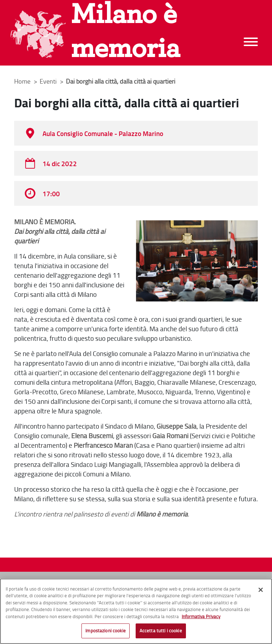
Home (22, 81)
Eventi (49, 81)
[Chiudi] (261, 590)
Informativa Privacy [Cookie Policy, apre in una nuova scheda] (201, 617)
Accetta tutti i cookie (161, 631)
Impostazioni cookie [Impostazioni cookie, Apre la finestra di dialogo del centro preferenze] (105, 631)
